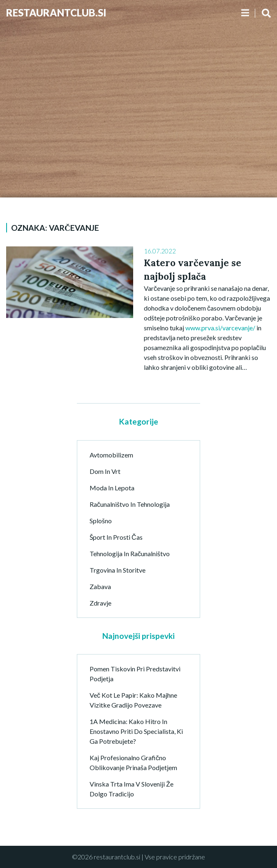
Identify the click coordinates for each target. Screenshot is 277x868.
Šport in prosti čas (116, 537)
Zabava (100, 586)
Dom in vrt (105, 471)
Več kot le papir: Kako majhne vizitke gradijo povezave (133, 700)
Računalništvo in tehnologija (130, 504)
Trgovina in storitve (118, 570)
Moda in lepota (112, 488)
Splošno (101, 521)
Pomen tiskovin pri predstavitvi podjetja (135, 674)
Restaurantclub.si (56, 13)
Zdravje (100, 603)
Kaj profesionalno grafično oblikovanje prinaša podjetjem (133, 762)
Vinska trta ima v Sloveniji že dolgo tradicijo (132, 789)
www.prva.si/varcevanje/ (220, 328)
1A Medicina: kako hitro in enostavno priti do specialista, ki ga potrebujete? (136, 731)
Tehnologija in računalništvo (130, 554)
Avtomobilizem (111, 455)
